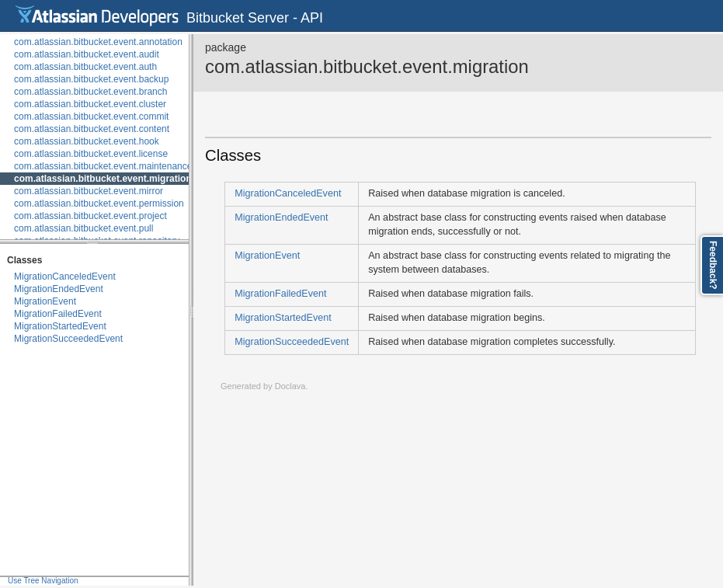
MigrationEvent (45, 301)
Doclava (290, 386)
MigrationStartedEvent (60, 326)
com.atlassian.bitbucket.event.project (90, 216)
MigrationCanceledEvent (65, 277)
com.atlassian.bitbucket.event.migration (103, 179)
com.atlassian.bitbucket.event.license (91, 154)
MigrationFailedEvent (58, 314)
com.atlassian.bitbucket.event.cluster (90, 104)
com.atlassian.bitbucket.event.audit (87, 54)
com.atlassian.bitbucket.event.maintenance (103, 166)
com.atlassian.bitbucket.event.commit (91, 117)
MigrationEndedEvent (59, 289)
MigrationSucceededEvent (68, 339)
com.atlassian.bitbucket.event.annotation (98, 42)
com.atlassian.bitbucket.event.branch (90, 92)
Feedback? (713, 265)
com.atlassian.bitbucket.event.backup (91, 79)
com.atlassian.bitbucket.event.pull (83, 228)
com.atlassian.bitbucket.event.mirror (89, 191)
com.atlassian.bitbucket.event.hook (87, 141)
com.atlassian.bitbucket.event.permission (99, 204)
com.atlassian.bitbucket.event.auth (85, 67)
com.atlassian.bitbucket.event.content (92, 129)
